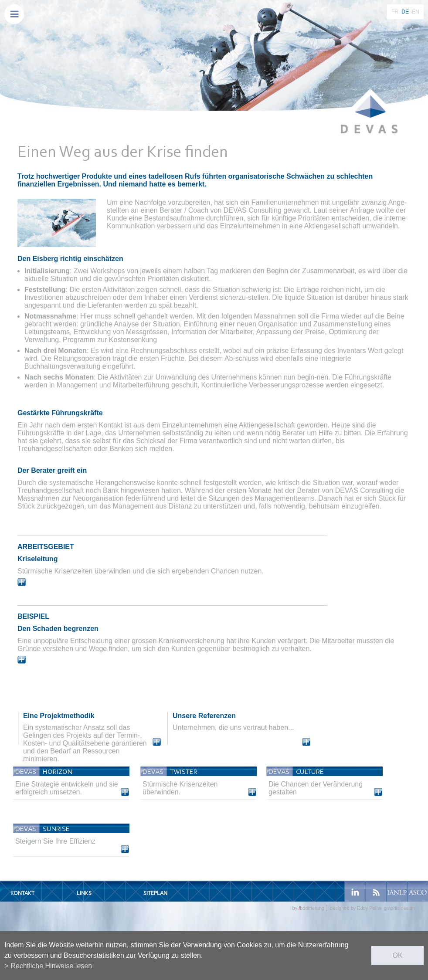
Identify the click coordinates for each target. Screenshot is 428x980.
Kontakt (22, 893)
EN (416, 12)
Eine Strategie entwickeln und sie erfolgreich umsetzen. (67, 788)
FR (395, 12)
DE (405, 12)
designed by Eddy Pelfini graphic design (372, 908)
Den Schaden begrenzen (58, 629)
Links (84, 893)
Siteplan (155, 893)
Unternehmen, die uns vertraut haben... (233, 727)
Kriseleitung (37, 559)
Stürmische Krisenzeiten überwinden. (180, 788)
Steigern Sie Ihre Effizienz (55, 841)
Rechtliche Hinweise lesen (51, 966)
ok (397, 955)
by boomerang (308, 908)
